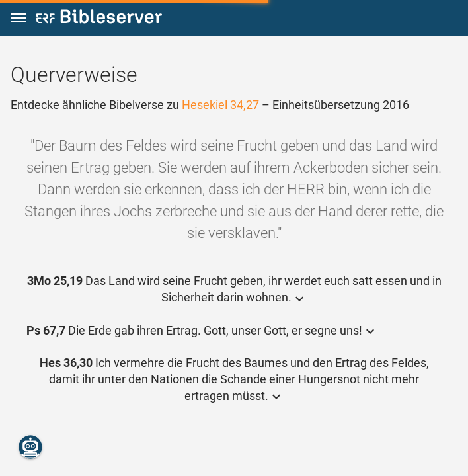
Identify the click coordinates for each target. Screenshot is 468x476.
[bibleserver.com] (99, 19)
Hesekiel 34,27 (220, 105)
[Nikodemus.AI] (30, 447)
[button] (19, 18)
